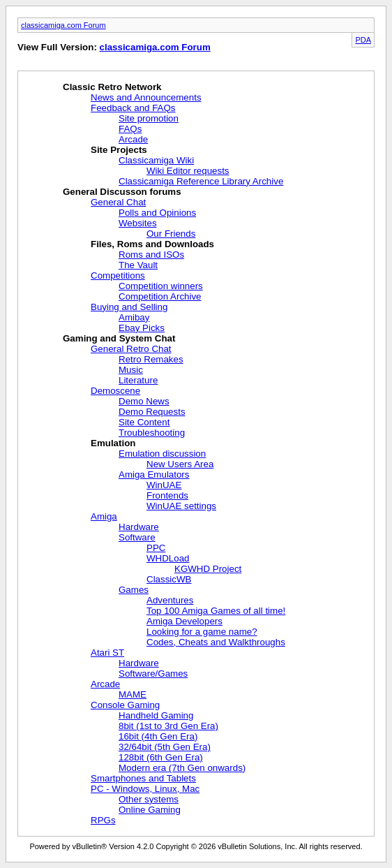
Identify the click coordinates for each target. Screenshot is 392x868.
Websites (138, 223)
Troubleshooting (152, 433)
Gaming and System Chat (119, 338)
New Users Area (180, 464)
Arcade (133, 139)
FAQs (130, 129)
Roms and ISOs (151, 255)
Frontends (167, 495)
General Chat (118, 202)
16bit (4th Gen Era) (158, 736)
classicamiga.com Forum (63, 25)
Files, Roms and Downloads (152, 244)
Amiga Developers (184, 621)
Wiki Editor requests (188, 171)
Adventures (170, 600)
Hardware (139, 527)
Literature (138, 380)
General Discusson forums (122, 192)
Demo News (144, 401)
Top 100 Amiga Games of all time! (216, 611)
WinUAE (164, 485)
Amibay (134, 317)
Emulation (113, 443)
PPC (156, 548)
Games (134, 590)
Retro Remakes (151, 359)
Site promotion (149, 118)
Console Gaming (125, 705)
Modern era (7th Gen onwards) (182, 768)
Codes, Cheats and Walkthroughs (216, 642)
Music (131, 370)
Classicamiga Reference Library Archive (201, 181)
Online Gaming (150, 810)
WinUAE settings (181, 506)
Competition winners (161, 286)
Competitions (118, 275)
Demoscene (115, 391)
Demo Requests (152, 412)
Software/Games (153, 674)
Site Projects (119, 150)
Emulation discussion (162, 454)
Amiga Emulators (154, 475)
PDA (363, 40)
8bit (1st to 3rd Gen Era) (168, 726)
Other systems (149, 799)
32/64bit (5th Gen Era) (165, 747)
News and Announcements (146, 97)
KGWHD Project (208, 569)
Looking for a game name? (202, 632)
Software (137, 537)
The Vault (138, 265)
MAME (133, 694)
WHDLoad (168, 558)
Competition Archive (160, 296)
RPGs (103, 820)
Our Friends (171, 234)
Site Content (144, 422)
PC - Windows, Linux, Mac (145, 789)
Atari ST (107, 653)
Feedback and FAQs (133, 108)
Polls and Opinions (157, 213)
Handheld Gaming (156, 715)
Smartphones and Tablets (143, 778)
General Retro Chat (131, 349)
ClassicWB (169, 579)
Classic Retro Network (112, 87)
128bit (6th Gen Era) (161, 757)
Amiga (104, 516)
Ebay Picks (142, 328)
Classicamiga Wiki (156, 160)
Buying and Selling (129, 307)
